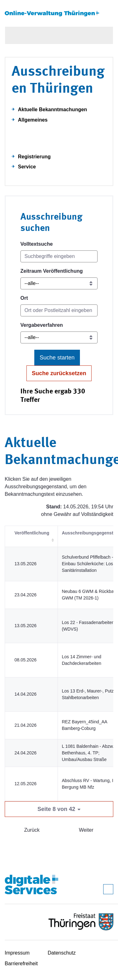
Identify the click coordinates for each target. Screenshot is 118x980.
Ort (24, 298)
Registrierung (34, 157)
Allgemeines (33, 120)
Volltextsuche (37, 244)
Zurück (32, 830)
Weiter (86, 830)
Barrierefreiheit (21, 964)
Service (27, 167)
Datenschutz (62, 953)
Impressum (17, 953)
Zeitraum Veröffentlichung (52, 271)
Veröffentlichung (32, 533)
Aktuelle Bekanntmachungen (53, 109)
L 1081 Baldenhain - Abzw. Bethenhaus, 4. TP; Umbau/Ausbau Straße (88, 753)
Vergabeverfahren (42, 325)
